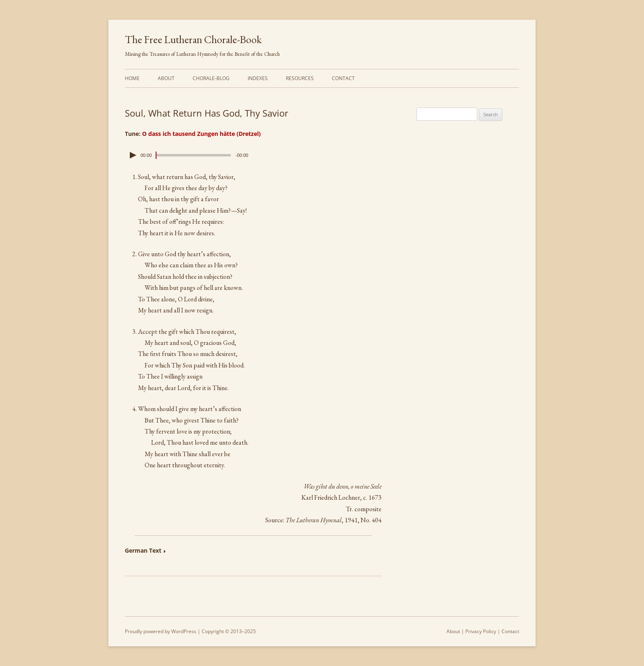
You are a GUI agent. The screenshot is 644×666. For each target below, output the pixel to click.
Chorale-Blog (211, 78)
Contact (343, 78)
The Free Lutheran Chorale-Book (193, 39)
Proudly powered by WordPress (161, 631)
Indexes (258, 78)
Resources (300, 78)
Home (132, 78)
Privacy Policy (481, 631)
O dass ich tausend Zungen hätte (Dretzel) (201, 134)
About (166, 78)
